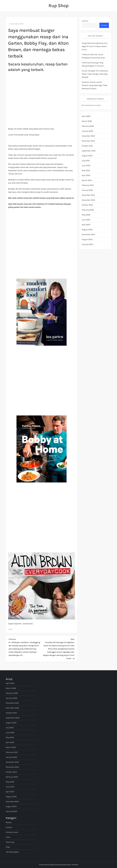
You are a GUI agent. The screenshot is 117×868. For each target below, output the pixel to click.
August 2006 (87, 230)
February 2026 (88, 126)
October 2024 (87, 205)
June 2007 (86, 220)
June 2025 (86, 165)
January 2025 (87, 190)
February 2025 (88, 185)
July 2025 (86, 161)
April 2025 (86, 175)
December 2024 (88, 195)
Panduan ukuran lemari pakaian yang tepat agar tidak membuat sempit (95, 85)
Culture (9, 827)
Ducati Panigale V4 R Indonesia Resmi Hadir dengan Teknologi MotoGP (95, 74)
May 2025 (86, 170)
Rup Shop (59, 6)
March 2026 (87, 121)
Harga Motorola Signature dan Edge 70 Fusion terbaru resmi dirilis (95, 46)
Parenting (10, 842)
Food (10, 629)
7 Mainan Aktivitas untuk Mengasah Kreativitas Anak (93, 56)
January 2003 (87, 244)
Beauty (9, 822)
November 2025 (88, 141)
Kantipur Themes (71, 865)
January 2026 (87, 131)
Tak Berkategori (12, 852)
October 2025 (87, 146)
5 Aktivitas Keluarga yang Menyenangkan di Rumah (93, 64)
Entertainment (12, 832)
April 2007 (86, 225)
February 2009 (88, 210)
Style (8, 847)
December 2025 (88, 136)
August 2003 (87, 239)
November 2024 (88, 200)
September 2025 (89, 151)
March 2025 (87, 180)
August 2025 (87, 156)
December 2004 (88, 234)
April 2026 (86, 116)
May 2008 (86, 215)
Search (85, 21)
